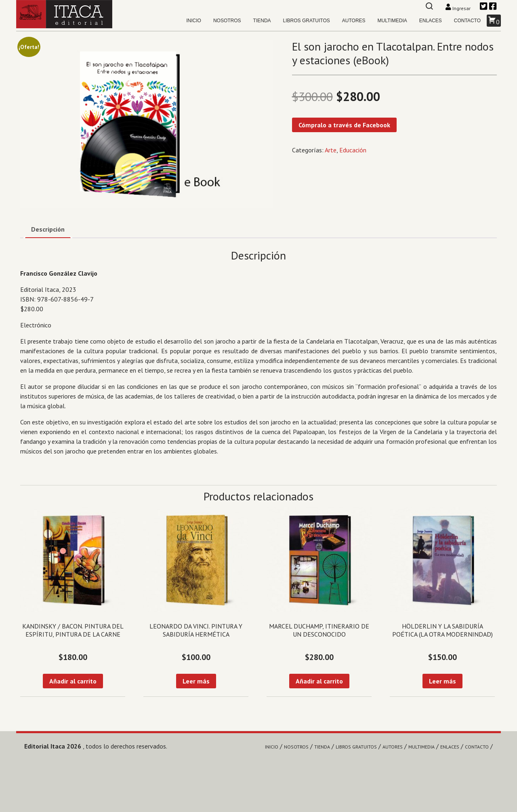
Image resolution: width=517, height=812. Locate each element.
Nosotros (227, 21)
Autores (354, 21)
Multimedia (392, 21)
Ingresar (459, 8)
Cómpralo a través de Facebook (344, 125)
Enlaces (431, 21)
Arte (331, 150)
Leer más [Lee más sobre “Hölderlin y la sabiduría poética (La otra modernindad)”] (442, 681)
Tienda (262, 21)
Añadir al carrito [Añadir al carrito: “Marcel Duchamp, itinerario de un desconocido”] (319, 681)
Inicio (194, 21)
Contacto (467, 21)
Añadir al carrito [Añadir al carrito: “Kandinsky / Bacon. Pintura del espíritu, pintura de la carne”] (73, 681)
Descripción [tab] (48, 229)
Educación (353, 150)
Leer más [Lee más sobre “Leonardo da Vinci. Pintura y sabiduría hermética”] (196, 681)
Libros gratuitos (307, 21)
